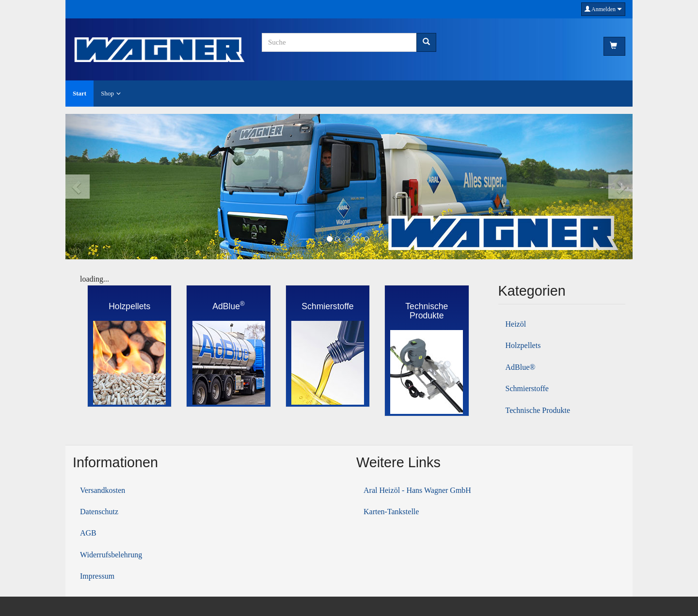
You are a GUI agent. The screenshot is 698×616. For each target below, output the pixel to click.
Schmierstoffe (527, 388)
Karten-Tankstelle (391, 512)
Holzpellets (523, 345)
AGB (88, 533)
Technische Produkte (538, 410)
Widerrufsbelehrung (111, 555)
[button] (94, 187)
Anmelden (603, 9)
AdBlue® (521, 367)
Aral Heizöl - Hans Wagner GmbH (417, 490)
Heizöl (516, 324)
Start (79, 93)
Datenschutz (99, 512)
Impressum (97, 576)
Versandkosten (103, 490)
